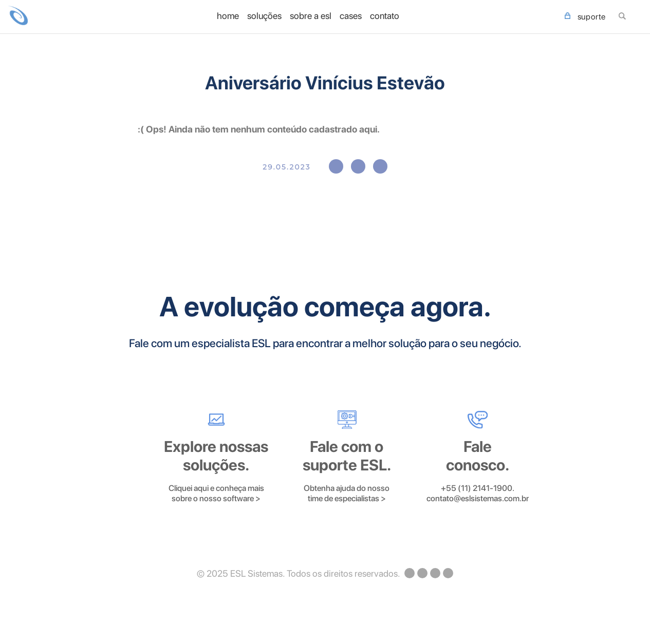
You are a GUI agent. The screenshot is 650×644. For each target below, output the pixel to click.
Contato (385, 16)
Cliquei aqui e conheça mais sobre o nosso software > (216, 494)
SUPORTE (585, 17)
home (228, 16)
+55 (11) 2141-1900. (478, 488)
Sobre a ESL (311, 16)
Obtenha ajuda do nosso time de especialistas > (347, 494)
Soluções (264, 16)
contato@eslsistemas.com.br (478, 498)
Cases (351, 16)
